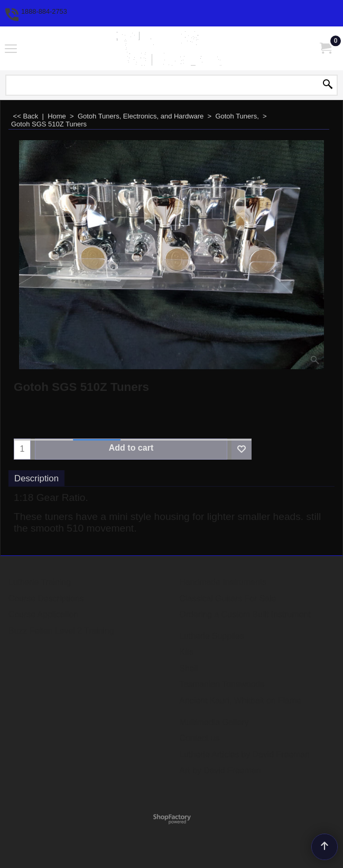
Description (36, 478)
